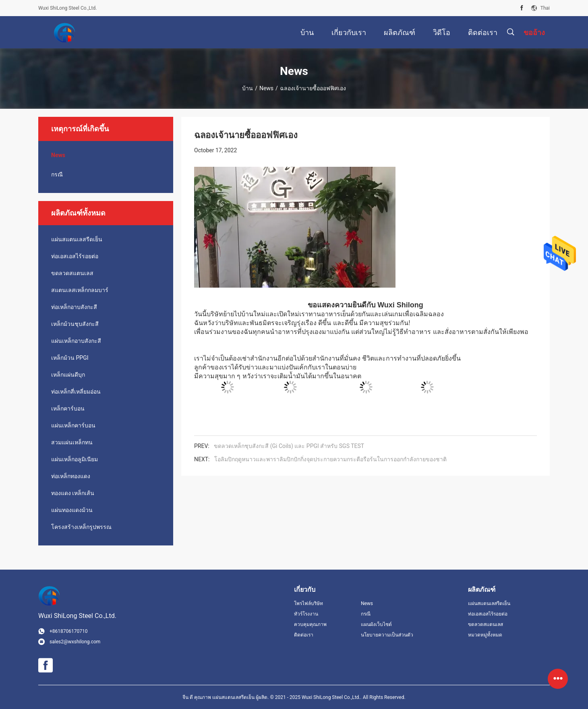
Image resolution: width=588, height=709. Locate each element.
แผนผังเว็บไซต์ (376, 624)
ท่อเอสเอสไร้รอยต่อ (75, 256)
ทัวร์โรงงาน (306, 614)
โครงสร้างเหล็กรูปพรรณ (81, 527)
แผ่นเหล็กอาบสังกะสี (76, 341)
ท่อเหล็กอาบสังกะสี (74, 307)
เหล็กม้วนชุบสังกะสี (75, 324)
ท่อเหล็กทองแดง (71, 476)
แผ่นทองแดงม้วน (72, 510)
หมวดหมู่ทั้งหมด (485, 635)
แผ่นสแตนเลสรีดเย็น (77, 239)
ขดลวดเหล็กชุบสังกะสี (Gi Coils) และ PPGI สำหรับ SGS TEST (289, 446)
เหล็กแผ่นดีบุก (68, 375)
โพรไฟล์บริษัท (308, 603)
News (266, 88)
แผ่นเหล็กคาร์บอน (73, 425)
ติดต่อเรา (304, 635)
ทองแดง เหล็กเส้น (73, 493)
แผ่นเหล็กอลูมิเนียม (75, 459)
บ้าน (247, 88)
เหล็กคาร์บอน (68, 408)
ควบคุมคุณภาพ (310, 624)
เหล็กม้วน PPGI (70, 358)
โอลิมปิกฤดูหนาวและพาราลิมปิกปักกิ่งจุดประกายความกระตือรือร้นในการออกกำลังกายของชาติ (330, 459)
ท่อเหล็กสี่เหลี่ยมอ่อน (76, 392)
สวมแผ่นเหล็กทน (72, 442)
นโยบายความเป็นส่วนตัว (387, 635)
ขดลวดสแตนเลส (72, 273)
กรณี (57, 174)
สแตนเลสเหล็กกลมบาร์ (80, 290)
